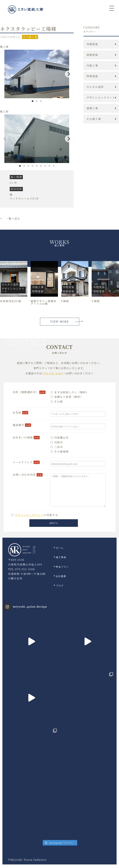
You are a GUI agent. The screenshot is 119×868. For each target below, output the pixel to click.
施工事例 (60, 557)
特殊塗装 (92, 76)
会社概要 (60, 576)
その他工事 (94, 119)
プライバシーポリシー (29, 515)
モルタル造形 (95, 87)
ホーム (59, 548)
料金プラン (61, 567)
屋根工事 (92, 108)
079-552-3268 (53, 373)
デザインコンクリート (101, 98)
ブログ (59, 586)
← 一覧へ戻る (10, 219)
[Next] (68, 74)
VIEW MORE (59, 322)
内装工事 (92, 66)
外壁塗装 (92, 44)
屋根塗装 (92, 55)
